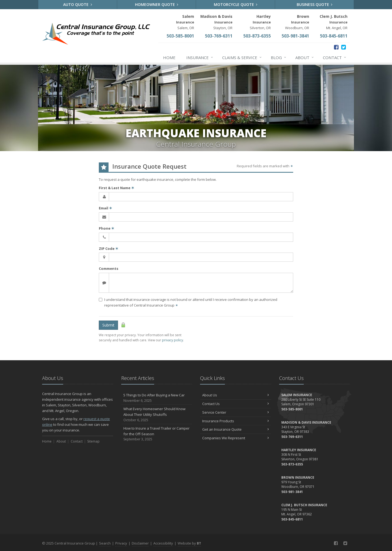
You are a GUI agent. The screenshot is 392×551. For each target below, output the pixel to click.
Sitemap (93, 441)
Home (169, 57)
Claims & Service (242, 57)
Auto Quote (78, 4)
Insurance (200, 57)
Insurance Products (236, 421)
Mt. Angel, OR (334, 22)
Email (105, 208)
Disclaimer (140, 543)
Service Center (236, 412)
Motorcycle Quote (236, 4)
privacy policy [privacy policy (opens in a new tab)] (173, 340)
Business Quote (315, 4)
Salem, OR (185, 22)
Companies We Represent (236, 438)
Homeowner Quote (157, 4)
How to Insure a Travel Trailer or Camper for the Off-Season (157, 434)
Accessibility (163, 543)
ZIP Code (109, 249)
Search (105, 543)
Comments (109, 268)
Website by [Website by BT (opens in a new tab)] (189, 543)
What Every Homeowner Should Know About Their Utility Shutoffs (157, 414)
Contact (335, 57)
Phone (107, 228)
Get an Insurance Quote (236, 429)
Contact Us (236, 404)
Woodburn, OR (297, 22)
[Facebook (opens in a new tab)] (336, 47)
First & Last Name (116, 188)
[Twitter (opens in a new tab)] (344, 47)
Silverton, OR (260, 22)
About (305, 57)
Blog (279, 57)
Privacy (121, 543)
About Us (236, 395)
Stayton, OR (216, 22)
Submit (108, 325)
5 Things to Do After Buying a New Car (157, 398)
